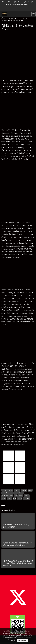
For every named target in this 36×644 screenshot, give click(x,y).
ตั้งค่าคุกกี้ (12, 641)
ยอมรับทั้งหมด (22, 641)
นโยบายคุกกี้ (14, 637)
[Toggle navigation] (34, 14)
